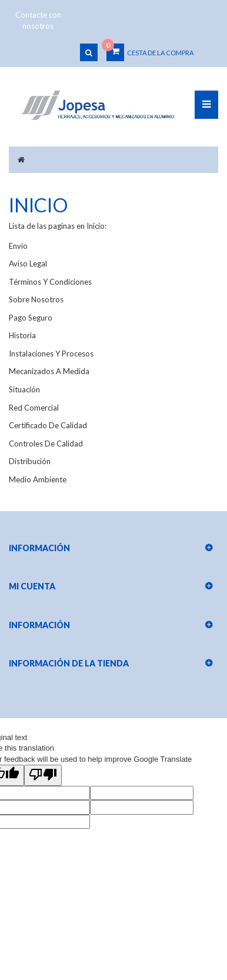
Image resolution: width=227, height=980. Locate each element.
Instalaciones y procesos (51, 354)
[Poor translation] (43, 775)
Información (39, 625)
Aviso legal (28, 264)
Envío (18, 246)
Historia (22, 335)
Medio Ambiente (38, 479)
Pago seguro (31, 318)
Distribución (30, 461)
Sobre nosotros (36, 299)
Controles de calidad (46, 444)
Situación (24, 389)
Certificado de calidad (48, 425)
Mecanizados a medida (49, 371)
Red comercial (34, 408)
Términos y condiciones (50, 282)
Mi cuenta (32, 586)
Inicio (39, 205)
